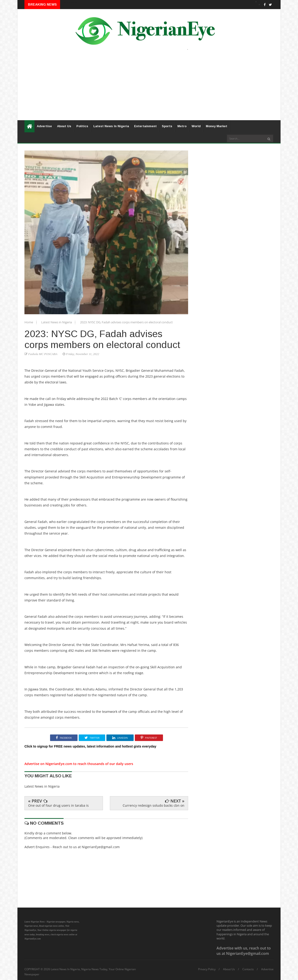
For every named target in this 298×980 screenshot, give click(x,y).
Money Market (217, 126)
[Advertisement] (149, 88)
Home (29, 322)
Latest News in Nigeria (57, 322)
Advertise (44, 126)
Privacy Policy (207, 969)
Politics (82, 126)
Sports (167, 126)
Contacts (248, 969)
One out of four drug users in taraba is (58, 805)
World (196, 126)
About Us (64, 126)
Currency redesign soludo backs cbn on (154, 805)
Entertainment (145, 126)
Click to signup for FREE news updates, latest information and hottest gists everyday (90, 746)
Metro (182, 126)
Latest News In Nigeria (111, 126)
